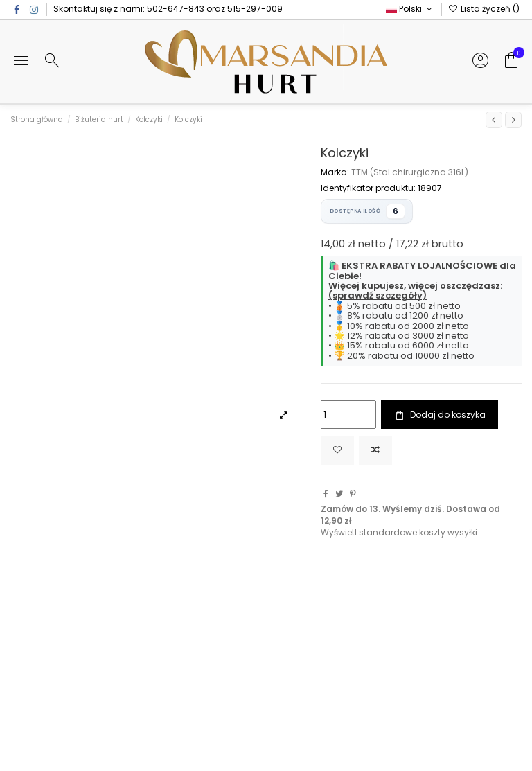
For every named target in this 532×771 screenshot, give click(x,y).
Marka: (335, 172)
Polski (410, 9)
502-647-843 (176, 9)
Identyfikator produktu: (368, 188)
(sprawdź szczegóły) (378, 295)
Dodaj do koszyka (439, 415)
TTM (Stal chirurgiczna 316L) (410, 172)
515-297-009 (255, 9)
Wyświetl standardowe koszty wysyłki (399, 532)
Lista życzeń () (484, 9)
